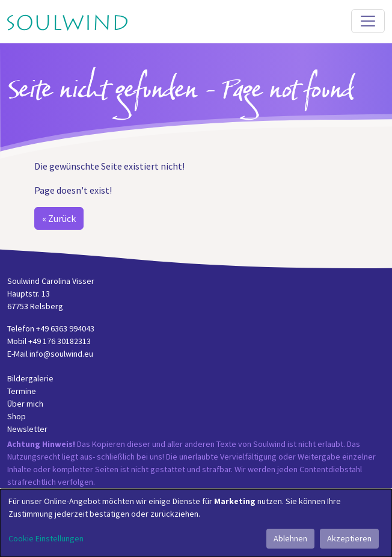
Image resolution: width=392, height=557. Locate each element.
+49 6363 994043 (65, 328)
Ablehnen (290, 538)
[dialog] (196, 523)
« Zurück (59, 218)
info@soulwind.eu (61, 354)
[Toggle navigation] (368, 21)
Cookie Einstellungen (46, 538)
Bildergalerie (30, 378)
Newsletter (27, 429)
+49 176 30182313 (60, 341)
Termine (22, 391)
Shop (17, 416)
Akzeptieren (349, 538)
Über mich (25, 404)
